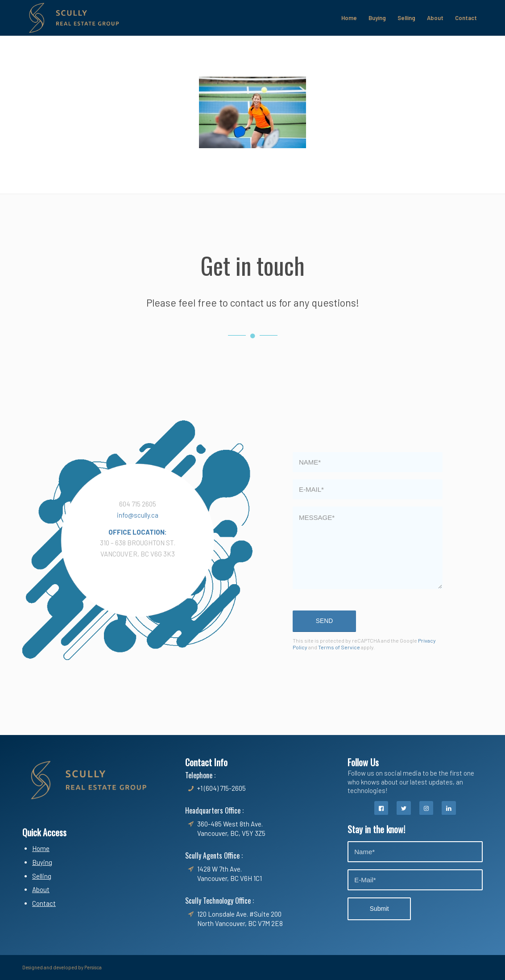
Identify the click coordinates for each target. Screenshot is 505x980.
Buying (42, 862)
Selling (42, 876)
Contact (44, 903)
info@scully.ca (138, 515)
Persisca (93, 967)
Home (41, 848)
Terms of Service (339, 647)
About (41, 889)
